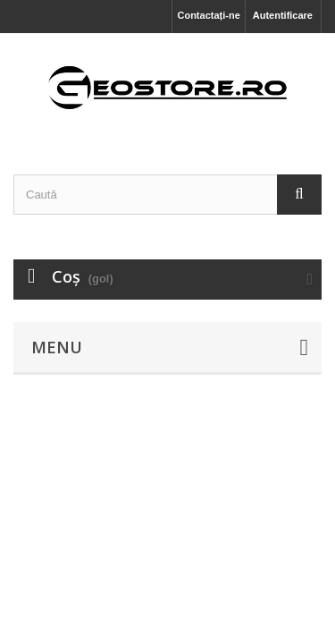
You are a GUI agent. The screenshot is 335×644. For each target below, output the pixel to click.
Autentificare (283, 15)
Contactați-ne (208, 15)
